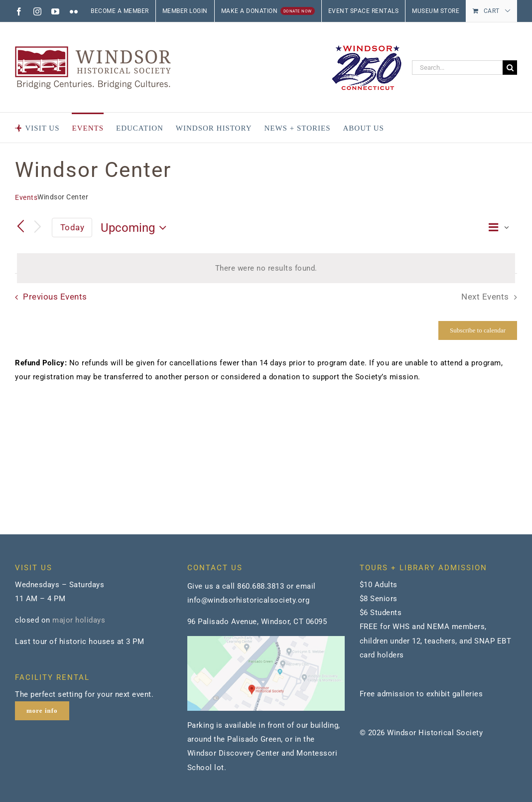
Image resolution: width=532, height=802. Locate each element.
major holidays (79, 620)
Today (72, 227)
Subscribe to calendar (478, 330)
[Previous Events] (21, 227)
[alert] (266, 268)
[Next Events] (38, 228)
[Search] (510, 68)
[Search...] (457, 68)
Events (26, 197)
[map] (266, 640)
